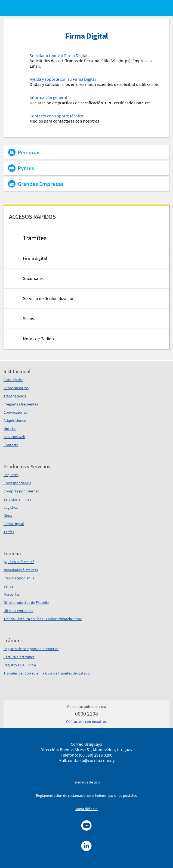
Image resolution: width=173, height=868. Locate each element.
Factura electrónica (19, 657)
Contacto (11, 445)
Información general (48, 97)
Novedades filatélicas (21, 570)
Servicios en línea (17, 499)
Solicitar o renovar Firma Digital (58, 55)
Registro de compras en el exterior (31, 649)
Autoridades (13, 380)
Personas (29, 152)
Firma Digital (14, 524)
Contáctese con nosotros (86, 722)
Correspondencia (17, 483)
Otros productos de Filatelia (26, 602)
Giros (8, 516)
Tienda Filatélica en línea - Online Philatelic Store (43, 619)
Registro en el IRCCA (20, 665)
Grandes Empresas (41, 184)
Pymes (26, 168)
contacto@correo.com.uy (91, 760)
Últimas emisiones (18, 611)
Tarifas (9, 532)
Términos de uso (86, 782)
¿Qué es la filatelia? (19, 562)
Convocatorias (15, 412)
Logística (11, 507)
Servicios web (14, 437)
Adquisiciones (15, 420)
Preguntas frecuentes (21, 404)
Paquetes (11, 475)
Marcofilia (11, 594)
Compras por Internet (21, 491)
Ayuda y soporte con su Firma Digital (63, 79)
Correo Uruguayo (86, 744)
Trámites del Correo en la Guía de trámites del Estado (47, 673)
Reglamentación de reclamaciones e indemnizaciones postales (86, 795)
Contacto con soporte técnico (56, 116)
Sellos (8, 586)
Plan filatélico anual (20, 578)
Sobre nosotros (16, 388)
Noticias (10, 429)
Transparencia (15, 396)
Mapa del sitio (86, 809)
